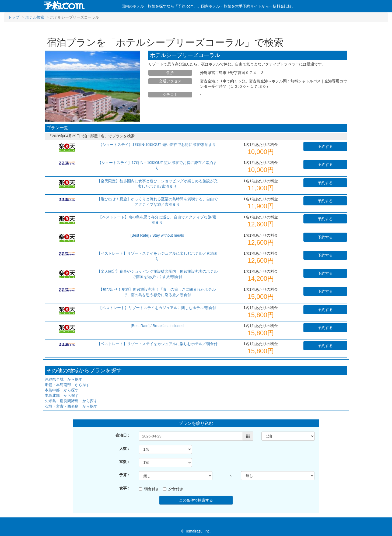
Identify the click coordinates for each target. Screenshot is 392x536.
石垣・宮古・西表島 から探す (71, 406)
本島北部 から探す (62, 395)
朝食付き (149, 489)
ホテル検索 (35, 17)
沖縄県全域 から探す (64, 379)
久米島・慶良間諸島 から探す (71, 401)
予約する (325, 146)
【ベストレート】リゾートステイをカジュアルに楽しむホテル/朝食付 (157, 308)
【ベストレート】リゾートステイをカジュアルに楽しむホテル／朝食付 (157, 344)
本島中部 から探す (62, 390)
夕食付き (173, 489)
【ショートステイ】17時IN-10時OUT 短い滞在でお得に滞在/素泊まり (157, 145)
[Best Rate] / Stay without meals (157, 235)
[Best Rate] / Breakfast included (157, 326)
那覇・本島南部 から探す (67, 385)
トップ (14, 17)
